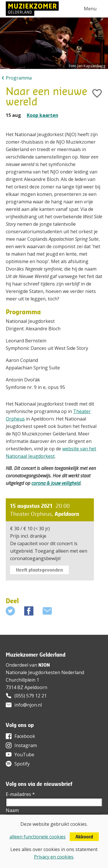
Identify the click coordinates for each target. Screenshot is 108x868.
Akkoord (84, 837)
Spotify (22, 764)
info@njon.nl (28, 705)
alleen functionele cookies (38, 837)
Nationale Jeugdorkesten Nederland (45, 672)
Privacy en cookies (54, 857)
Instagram (26, 745)
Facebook (25, 736)
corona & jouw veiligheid (56, 483)
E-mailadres (20, 794)
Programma (19, 78)
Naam (12, 810)
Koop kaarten (42, 115)
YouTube (24, 755)
